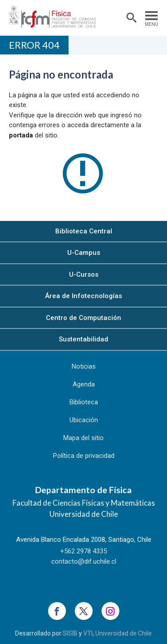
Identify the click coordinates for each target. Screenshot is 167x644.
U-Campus (84, 253)
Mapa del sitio (83, 438)
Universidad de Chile (124, 633)
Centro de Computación (83, 318)
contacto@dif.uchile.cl (84, 561)
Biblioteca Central (84, 231)
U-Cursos (84, 274)
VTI (88, 633)
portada (21, 135)
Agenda (84, 384)
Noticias (84, 366)
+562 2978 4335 (83, 551)
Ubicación (84, 420)
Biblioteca (84, 402)
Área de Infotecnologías (83, 296)
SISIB (70, 633)
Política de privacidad (84, 456)
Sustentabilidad (83, 339)
